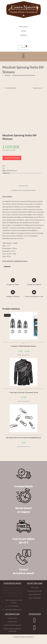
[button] (23, 56)
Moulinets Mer (30, 173)
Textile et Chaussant (33, 389)
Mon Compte (23, 27)
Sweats (22, 389)
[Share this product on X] (13, 282)
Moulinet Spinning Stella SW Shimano (24, 75)
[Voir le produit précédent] (4, 88)
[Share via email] (34, 294)
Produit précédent (11, 88)
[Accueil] (3, 75)
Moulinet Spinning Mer (18, 173)
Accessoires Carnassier (15, 342)
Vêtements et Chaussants (24, 390)
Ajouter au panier (12, 158)
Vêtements (41, 389)
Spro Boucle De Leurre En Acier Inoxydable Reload (23, 438)
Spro (15, 389)
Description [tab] (24, 186)
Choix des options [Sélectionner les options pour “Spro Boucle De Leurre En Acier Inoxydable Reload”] (23, 446)
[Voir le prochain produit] (43, 88)
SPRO (24, 344)
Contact (24, 31)
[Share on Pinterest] (13, 294)
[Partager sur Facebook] (34, 282)
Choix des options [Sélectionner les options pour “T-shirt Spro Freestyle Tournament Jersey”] (23, 401)
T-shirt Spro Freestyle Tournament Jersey (23, 392)
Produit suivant (37, 88)
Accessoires (6, 342)
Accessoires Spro (21, 435)
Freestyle (29, 342)
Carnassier (24, 342)
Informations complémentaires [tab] (24, 191)
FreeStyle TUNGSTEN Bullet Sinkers (24, 346)
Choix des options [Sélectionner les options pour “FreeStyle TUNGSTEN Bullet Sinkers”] (23, 355)
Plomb (42, 342)
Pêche (39, 342)
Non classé (38, 173)
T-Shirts (26, 389)
